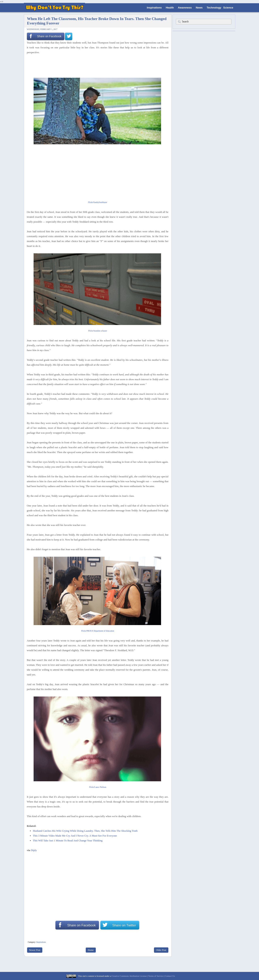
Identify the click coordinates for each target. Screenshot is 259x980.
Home (91, 950)
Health (170, 8)
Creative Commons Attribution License (129, 976)
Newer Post (35, 950)
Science (228, 8)
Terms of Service (156, 976)
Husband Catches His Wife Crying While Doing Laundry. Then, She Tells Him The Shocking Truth (85, 831)
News (199, 8)
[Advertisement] (96, 66)
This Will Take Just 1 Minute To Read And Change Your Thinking (68, 840)
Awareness (185, 8)
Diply (34, 850)
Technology (214, 8)
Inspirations (154, 8)
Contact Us (170, 976)
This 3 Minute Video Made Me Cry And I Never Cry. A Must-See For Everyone (75, 836)
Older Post (161, 950)
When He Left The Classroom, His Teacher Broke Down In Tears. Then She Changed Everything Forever (97, 21)
